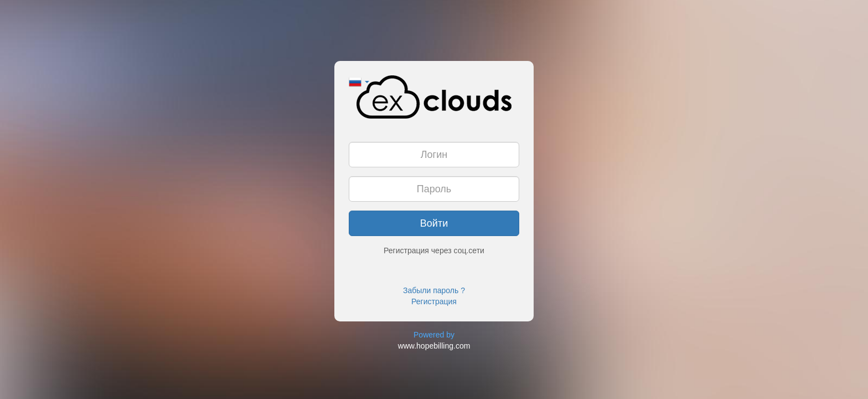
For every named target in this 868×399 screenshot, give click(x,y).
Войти (434, 223)
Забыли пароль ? (434, 290)
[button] (359, 81)
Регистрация (434, 301)
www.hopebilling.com (434, 346)
